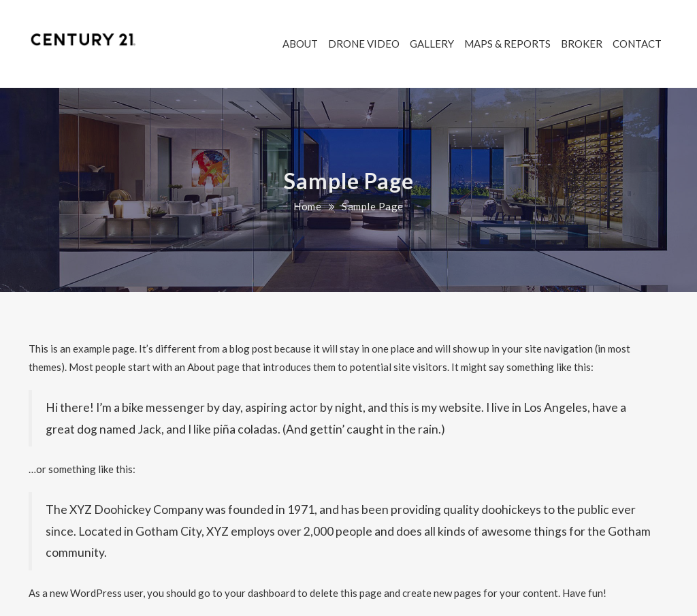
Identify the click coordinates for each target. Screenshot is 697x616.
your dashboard (260, 593)
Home (307, 206)
